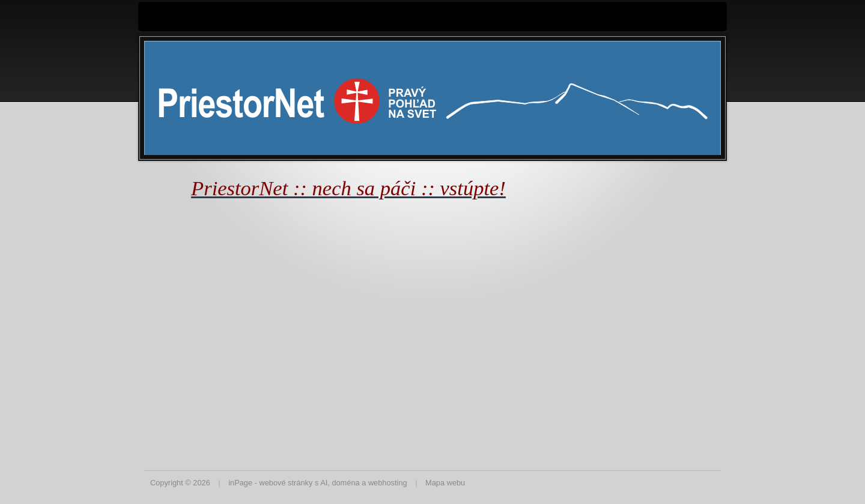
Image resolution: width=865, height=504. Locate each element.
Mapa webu (445, 483)
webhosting (388, 483)
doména (345, 483)
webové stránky (286, 483)
